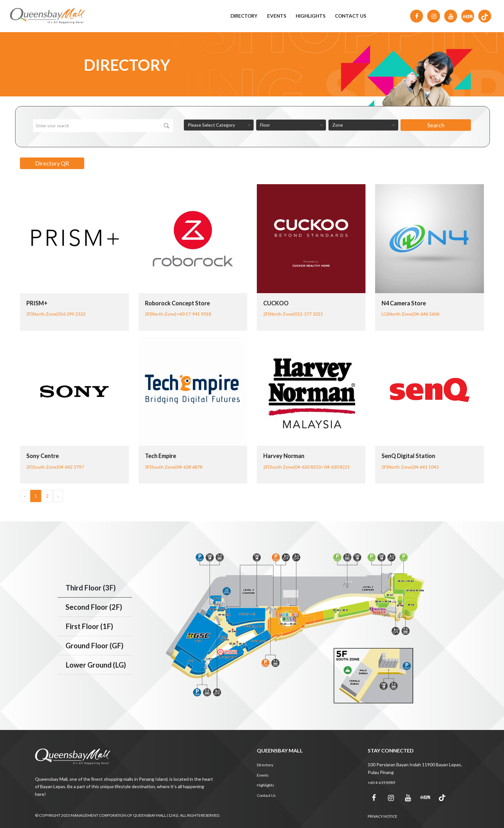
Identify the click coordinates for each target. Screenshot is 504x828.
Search (436, 125)
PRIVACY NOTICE (382, 816)
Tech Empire (161, 456)
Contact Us (351, 16)
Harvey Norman (284, 456)
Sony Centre (43, 456)
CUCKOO (276, 303)
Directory (244, 16)
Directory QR (52, 163)
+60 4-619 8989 (381, 783)
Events (277, 16)
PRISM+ (37, 303)
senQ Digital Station (408, 456)
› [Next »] (58, 496)
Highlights (310, 16)
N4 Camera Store (404, 303)
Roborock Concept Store (177, 303)
